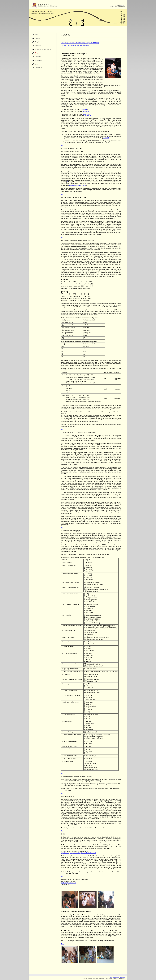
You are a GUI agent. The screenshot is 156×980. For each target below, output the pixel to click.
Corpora (37, 53)
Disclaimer (122, 977)
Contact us (38, 68)
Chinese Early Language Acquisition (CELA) (75, 45)
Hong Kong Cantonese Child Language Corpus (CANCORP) (80, 43)
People (37, 42)
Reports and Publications (43, 49)
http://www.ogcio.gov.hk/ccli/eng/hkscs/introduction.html (78, 853)
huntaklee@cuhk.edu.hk (69, 883)
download (84, 109)
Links (37, 64)
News (37, 35)
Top (62, 145)
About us (38, 38)
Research (38, 46)
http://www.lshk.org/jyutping (78, 185)
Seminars (38, 57)
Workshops (38, 60)
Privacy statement (114, 977)
